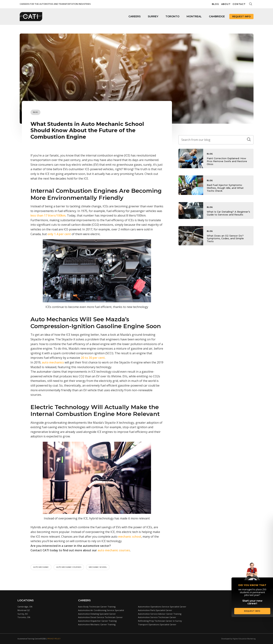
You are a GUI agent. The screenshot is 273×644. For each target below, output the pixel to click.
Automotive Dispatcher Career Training (97, 621)
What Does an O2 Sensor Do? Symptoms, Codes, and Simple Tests (225, 238)
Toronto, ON (24, 617)
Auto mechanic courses (69, 567)
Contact (239, 4)
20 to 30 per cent (93, 358)
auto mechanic (41, 567)
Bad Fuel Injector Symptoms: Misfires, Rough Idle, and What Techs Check (225, 188)
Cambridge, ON (25, 607)
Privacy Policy (54, 639)
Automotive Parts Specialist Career (155, 610)
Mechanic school (98, 567)
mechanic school (130, 537)
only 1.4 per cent (59, 234)
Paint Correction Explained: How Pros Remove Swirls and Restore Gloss (227, 161)
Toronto (172, 16)
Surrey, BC (23, 614)
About (226, 4)
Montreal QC (24, 610)
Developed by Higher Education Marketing (238, 639)
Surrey (153, 16)
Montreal (194, 16)
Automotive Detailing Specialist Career (97, 614)
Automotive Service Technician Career (157, 617)
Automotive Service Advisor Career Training (160, 614)
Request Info (241, 16)
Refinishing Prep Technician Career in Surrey (160, 621)
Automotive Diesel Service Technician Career (100, 617)
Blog (215, 4)
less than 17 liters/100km (48, 215)
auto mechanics (53, 362)
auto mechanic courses (114, 550)
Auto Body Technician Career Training (97, 607)
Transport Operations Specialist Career (157, 624)
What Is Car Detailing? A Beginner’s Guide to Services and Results (228, 213)
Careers (135, 16)
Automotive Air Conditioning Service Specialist (101, 610)
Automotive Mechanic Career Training (97, 624)
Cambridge (217, 16)
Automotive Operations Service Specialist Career (162, 607)
